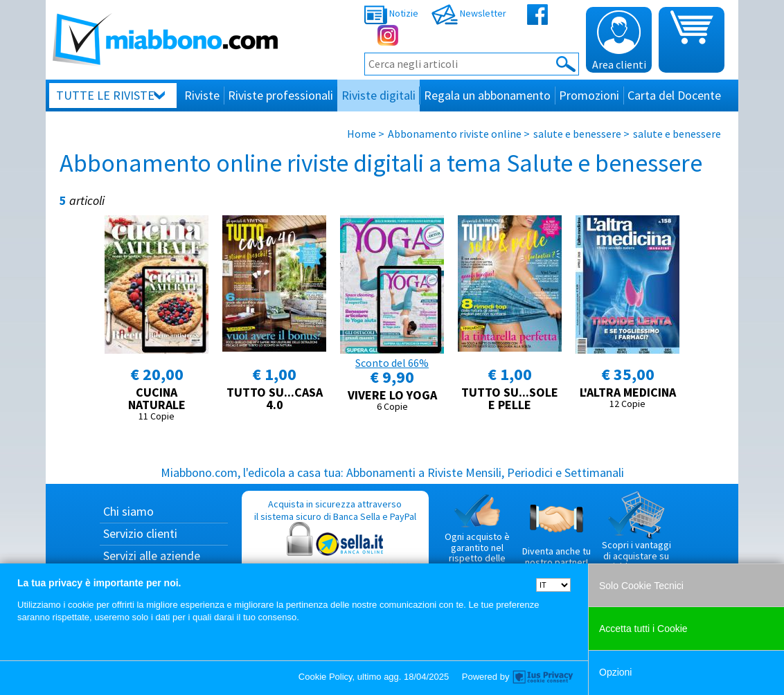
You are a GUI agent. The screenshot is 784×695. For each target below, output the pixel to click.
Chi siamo (128, 511)
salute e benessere (577, 134)
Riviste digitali (378, 95)
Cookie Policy (326, 677)
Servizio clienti (140, 533)
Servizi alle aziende (152, 556)
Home (362, 134)
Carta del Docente (674, 95)
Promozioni (589, 95)
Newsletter (469, 13)
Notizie (391, 13)
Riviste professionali (280, 95)
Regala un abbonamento (487, 95)
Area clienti (619, 41)
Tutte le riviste (105, 95)
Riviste (202, 95)
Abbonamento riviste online (455, 134)
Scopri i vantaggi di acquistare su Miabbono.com (636, 532)
